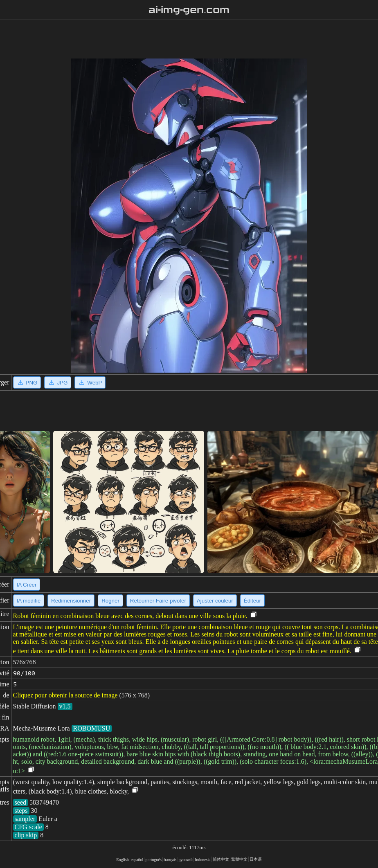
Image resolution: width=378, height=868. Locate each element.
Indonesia (203, 860)
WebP (90, 382)
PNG (27, 382)
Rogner (110, 601)
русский (186, 860)
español (137, 860)
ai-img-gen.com (189, 10)
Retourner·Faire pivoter (158, 601)
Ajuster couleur (215, 601)
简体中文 (221, 859)
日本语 (256, 859)
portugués (153, 860)
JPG (58, 382)
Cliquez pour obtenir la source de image (65, 695)
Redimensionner (71, 601)
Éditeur (252, 601)
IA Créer (27, 585)
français (170, 860)
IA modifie (29, 601)
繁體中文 (239, 859)
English (123, 860)
